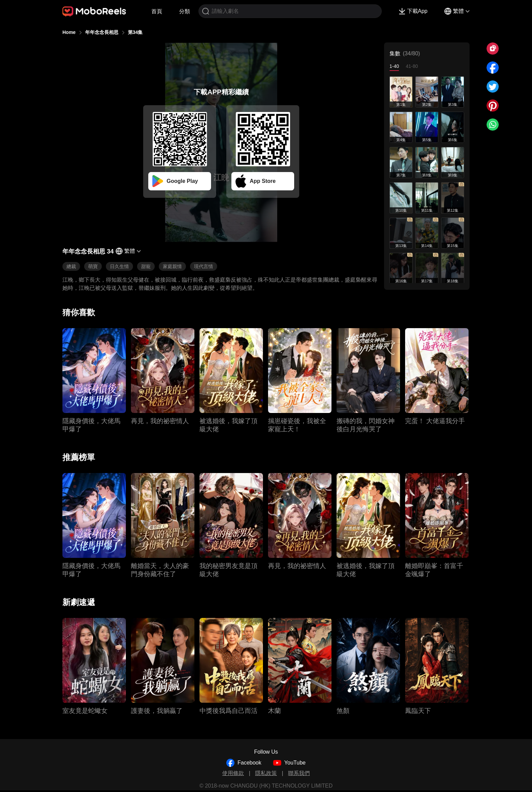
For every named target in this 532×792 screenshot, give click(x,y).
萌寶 (93, 266)
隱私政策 (266, 773)
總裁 (71, 266)
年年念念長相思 (102, 32)
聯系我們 (299, 773)
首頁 (157, 11)
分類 (185, 11)
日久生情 (119, 266)
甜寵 (146, 266)
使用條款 (233, 773)
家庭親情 (172, 266)
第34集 (135, 32)
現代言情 (204, 266)
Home (69, 32)
